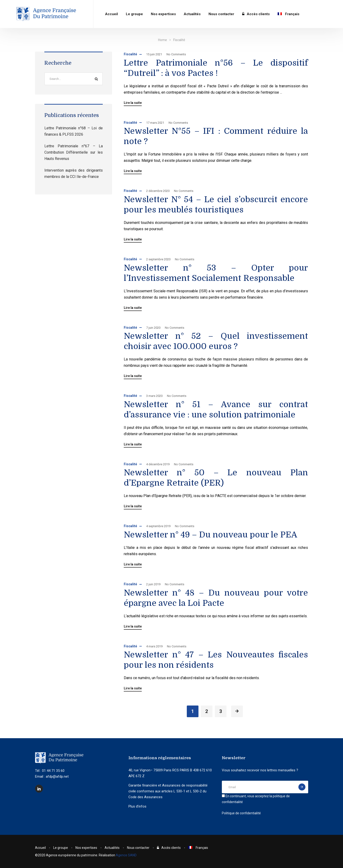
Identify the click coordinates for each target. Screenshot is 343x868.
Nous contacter (221, 14)
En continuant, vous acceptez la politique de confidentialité (256, 799)
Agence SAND (126, 855)
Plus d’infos (137, 806)
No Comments (176, 54)
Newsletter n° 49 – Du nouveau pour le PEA (210, 535)
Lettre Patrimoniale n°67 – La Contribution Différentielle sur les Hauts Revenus (74, 152)
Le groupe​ (134, 14)
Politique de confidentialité (241, 813)
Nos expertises (163, 14)
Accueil (111, 14)
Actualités (192, 14)
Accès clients (256, 14)
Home (163, 40)
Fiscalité (130, 54)
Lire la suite (133, 103)
